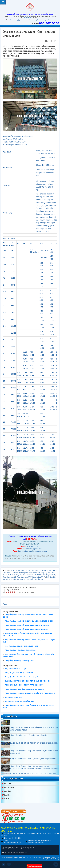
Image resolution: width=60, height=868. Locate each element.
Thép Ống (7, 791)
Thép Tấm (7, 783)
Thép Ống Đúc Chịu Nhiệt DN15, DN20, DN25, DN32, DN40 (27, 629)
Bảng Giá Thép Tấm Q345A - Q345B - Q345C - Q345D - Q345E (34, 767)
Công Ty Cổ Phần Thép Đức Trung (25, 857)
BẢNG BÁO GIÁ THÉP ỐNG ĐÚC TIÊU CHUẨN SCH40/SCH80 (28, 681)
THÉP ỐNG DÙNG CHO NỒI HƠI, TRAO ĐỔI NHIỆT (24, 685)
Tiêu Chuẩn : (8, 152)
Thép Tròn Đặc (9, 787)
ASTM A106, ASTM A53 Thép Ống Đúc (20, 701)
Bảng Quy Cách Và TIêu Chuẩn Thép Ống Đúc (22, 677)
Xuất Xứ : (7, 186)
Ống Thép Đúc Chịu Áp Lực (16, 669)
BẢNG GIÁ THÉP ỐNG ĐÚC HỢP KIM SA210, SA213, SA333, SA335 (34, 752)
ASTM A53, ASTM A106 (14, 697)
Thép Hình (7, 795)
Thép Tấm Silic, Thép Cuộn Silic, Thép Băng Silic (29, 743)
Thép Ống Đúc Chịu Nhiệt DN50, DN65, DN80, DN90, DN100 (27, 625)
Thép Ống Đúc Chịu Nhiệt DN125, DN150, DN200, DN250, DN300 (29, 621)
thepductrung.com (49, 20)
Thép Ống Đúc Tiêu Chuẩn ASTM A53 (19, 673)
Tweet (5, 604)
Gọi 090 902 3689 (35, 866)
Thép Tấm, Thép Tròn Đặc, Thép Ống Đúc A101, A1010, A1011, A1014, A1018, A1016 (34, 737)
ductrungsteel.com (37, 20)
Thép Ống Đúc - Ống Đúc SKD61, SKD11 (20, 650)
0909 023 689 (28, 18)
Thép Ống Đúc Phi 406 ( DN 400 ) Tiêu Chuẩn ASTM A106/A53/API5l (30, 693)
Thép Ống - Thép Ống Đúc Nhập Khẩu (19, 661)
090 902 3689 (33, 546)
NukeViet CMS (46, 857)
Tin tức (6, 799)
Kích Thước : (8, 167)
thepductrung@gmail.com (18, 20)
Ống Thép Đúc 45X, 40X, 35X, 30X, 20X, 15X (22, 646)
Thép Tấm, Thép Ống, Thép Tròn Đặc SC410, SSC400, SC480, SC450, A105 (34, 760)
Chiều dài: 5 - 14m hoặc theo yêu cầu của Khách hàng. (45, 173)
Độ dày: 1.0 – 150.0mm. (45, 165)
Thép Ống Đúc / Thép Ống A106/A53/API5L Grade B (24, 689)
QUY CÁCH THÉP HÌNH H (20, 728)
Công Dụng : (8, 213)
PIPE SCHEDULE (10, 238)
